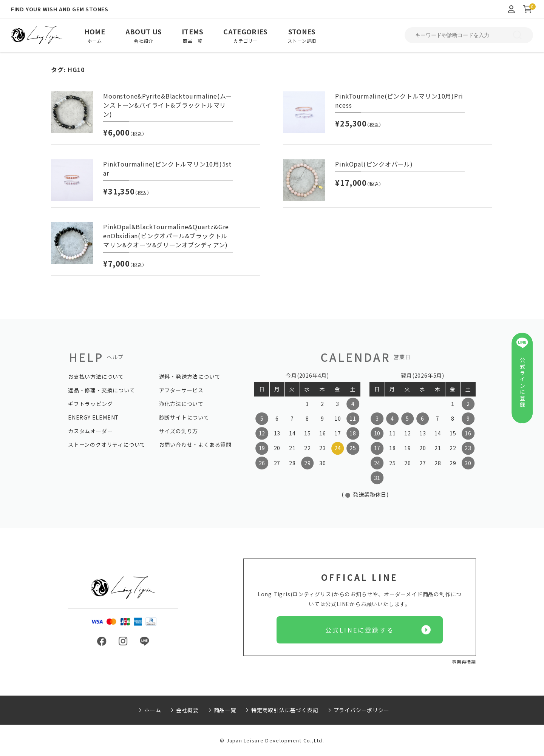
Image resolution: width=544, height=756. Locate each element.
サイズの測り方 (179, 431)
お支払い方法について (96, 376)
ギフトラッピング (90, 404)
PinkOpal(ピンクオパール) (374, 164)
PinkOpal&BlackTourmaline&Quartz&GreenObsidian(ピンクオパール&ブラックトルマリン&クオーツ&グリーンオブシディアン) (166, 236)
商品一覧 (225, 710)
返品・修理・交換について (102, 390)
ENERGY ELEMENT (93, 417)
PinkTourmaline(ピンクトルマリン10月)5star (167, 168)
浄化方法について (181, 404)
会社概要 (187, 710)
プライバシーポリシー (362, 710)
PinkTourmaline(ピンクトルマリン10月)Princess (399, 100)
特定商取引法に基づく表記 (285, 710)
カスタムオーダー (90, 431)
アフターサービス (181, 390)
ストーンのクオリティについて (107, 444)
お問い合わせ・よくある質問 (195, 444)
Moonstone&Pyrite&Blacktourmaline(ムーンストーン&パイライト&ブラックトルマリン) (168, 105)
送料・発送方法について (190, 376)
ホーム (153, 710)
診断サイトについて (184, 417)
